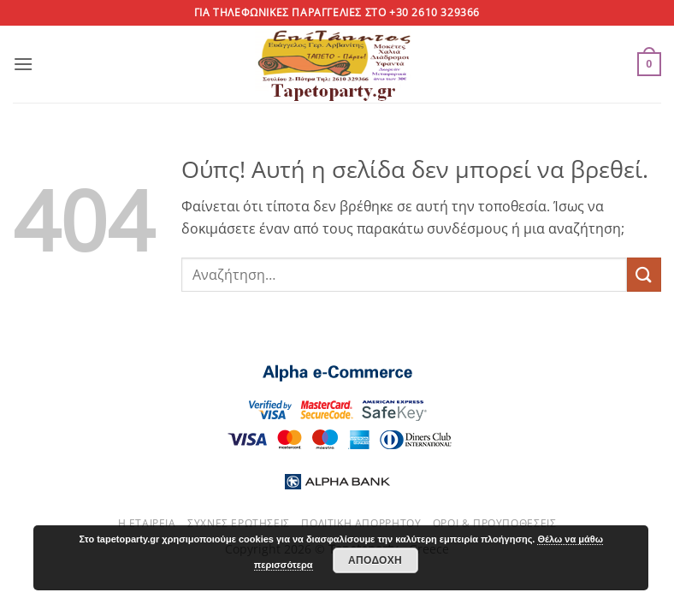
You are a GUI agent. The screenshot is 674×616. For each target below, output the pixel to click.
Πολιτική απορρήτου (361, 523)
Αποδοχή (375, 560)
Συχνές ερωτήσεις (239, 523)
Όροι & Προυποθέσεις (495, 523)
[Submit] (644, 274)
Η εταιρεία (147, 523)
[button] (23, 64)
